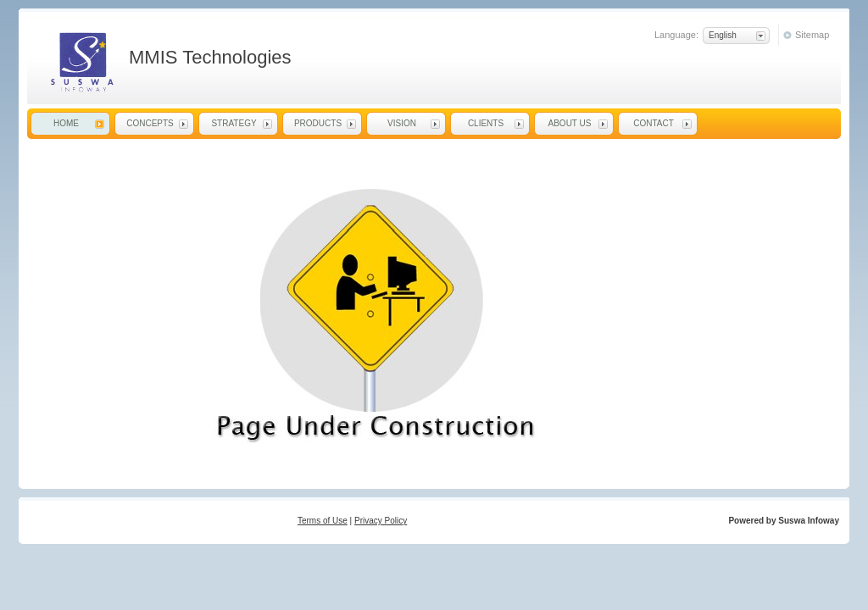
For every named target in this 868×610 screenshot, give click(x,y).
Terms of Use (323, 521)
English (723, 35)
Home (66, 123)
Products (318, 123)
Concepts (150, 123)
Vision (402, 123)
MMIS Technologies (81, 62)
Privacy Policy (381, 521)
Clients (486, 123)
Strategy (234, 123)
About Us (570, 123)
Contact (654, 123)
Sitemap (812, 35)
